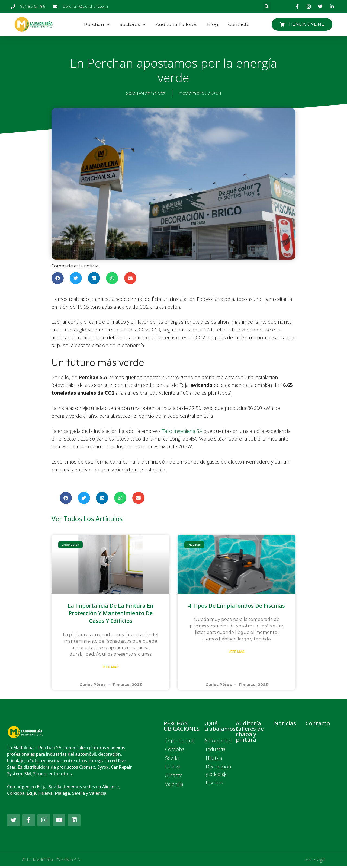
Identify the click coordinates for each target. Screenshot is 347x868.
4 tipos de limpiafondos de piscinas (237, 606)
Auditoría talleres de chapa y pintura (250, 731)
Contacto (239, 24)
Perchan (97, 24)
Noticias (285, 723)
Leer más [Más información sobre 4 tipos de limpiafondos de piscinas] (237, 652)
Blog (213, 24)
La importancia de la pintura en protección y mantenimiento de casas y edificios (111, 613)
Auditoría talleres (176, 24)
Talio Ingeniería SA (182, 431)
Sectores (133, 24)
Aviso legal (315, 861)
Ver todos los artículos (87, 518)
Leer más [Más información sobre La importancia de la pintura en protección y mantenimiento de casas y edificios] (111, 667)
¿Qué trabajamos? (221, 726)
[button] (267, 6)
